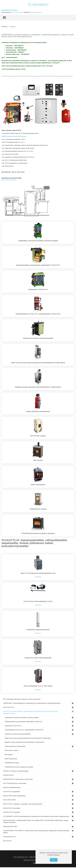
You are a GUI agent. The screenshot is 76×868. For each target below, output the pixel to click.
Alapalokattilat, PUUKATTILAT (38, 290)
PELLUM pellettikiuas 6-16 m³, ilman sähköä (38, 687)
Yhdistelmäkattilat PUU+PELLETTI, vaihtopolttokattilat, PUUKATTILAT (38, 314)
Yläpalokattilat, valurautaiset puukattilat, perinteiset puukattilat (38, 241)
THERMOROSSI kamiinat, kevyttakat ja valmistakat (38, 534)
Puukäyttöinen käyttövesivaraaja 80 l (38, 630)
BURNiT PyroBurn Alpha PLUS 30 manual (14, 136)
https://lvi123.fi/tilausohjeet (9, 180)
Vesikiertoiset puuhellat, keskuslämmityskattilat (38, 338)
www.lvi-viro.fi (30, 861)
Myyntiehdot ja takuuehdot (9, 10)
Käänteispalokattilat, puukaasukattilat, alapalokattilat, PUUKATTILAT (38, 265)
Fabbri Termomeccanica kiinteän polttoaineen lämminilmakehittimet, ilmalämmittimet (38, 363)
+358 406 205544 (17, 12)
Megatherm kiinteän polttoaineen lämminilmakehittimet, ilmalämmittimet (38, 387)
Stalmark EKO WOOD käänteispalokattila (38, 658)
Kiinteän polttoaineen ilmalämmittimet (38, 412)
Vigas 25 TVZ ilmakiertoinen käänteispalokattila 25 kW (38, 574)
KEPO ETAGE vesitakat (38, 436)
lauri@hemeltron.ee (36, 12)
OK (54, 860)
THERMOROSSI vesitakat (38, 510)
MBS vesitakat (38, 461)
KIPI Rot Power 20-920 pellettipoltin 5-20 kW (38, 602)
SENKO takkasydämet (38, 485)
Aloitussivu (5, 27)
